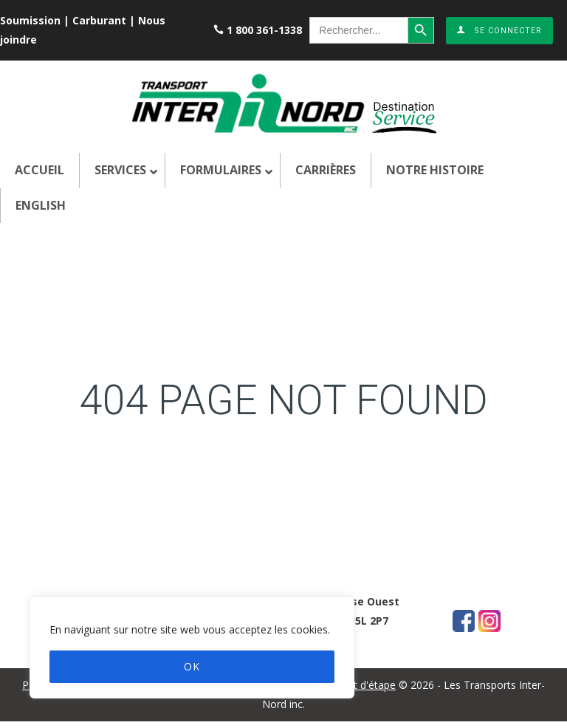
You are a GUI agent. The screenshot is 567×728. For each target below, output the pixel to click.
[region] (192, 648)
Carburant (99, 20)
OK (192, 666)
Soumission (30, 20)
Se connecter (499, 31)
